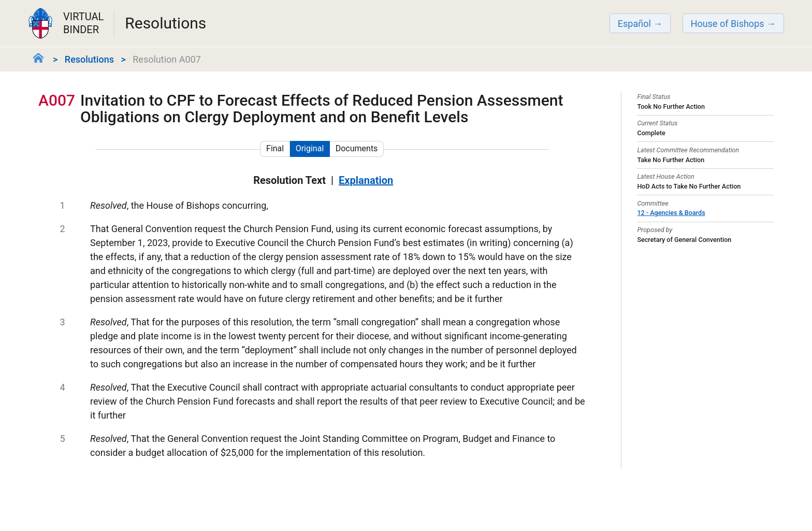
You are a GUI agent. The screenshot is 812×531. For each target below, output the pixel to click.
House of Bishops (728, 24)
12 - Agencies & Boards (671, 213)
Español (634, 24)
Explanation (366, 180)
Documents (357, 148)
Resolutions (89, 59)
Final (275, 148)
